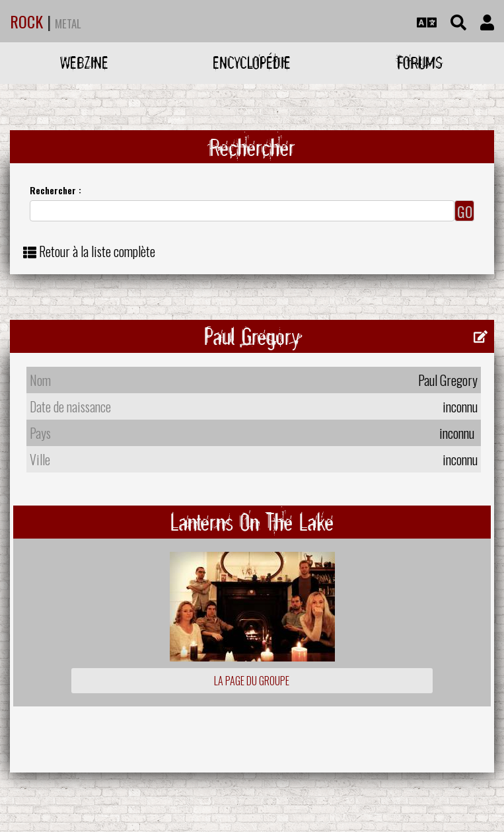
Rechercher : (55, 190)
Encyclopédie (252, 62)
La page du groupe (252, 681)
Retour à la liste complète (97, 251)
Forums (420, 62)
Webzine (84, 62)
